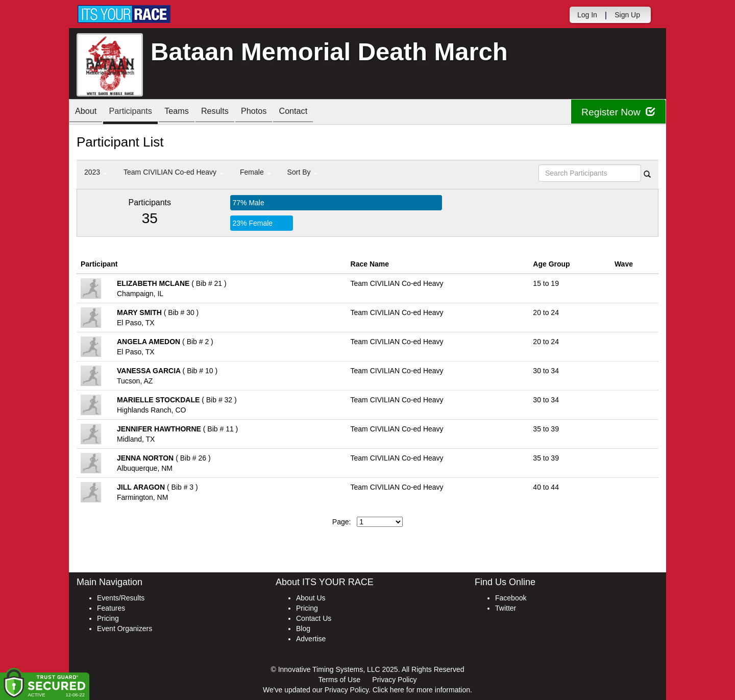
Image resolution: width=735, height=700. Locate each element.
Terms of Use (339, 680)
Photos (277, 113)
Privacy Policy (394, 680)
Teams (190, 113)
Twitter (506, 608)
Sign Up (627, 15)
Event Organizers (125, 629)
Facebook (511, 598)
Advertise (311, 639)
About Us (311, 598)
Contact (321, 113)
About (88, 113)
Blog (303, 629)
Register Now (617, 112)
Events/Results (121, 598)
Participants (138, 113)
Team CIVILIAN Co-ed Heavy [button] (174, 172)
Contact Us (314, 618)
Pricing (108, 618)
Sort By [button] (303, 172)
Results (233, 113)
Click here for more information (421, 690)
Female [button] (255, 172)
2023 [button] (96, 172)
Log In (587, 15)
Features (111, 608)
